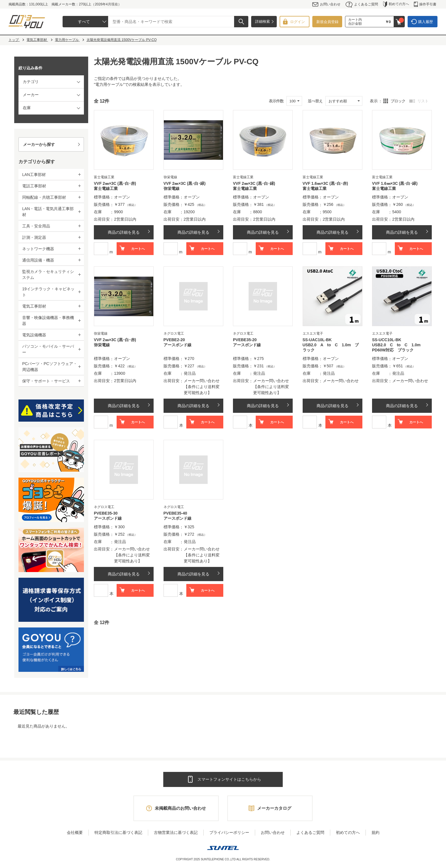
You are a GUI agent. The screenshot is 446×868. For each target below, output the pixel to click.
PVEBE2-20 (174, 340)
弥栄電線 (172, 188)
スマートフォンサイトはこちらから (229, 779)
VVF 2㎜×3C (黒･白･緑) (185, 183)
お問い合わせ (326, 4)
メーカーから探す (39, 144)
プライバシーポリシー (229, 832)
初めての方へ (396, 4)
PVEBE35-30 (106, 513)
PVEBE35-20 (245, 340)
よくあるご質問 (362, 4)
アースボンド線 (177, 345)
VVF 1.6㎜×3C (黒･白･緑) (395, 183)
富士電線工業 (106, 188)
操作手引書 (425, 4)
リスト (423, 101)
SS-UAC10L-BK (317, 340)
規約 (375, 832)
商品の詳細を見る (124, 232)
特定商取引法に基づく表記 (118, 832)
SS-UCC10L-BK (387, 340)
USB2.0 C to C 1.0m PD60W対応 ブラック (398, 347)
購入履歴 (426, 22)
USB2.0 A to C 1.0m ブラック (331, 347)
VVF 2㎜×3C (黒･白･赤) (115, 183)
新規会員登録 (327, 22)
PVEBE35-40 (175, 513)
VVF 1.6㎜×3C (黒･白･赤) (325, 183)
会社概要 (75, 832)
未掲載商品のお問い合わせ (180, 808)
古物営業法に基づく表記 (176, 832)
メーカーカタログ (274, 808)
